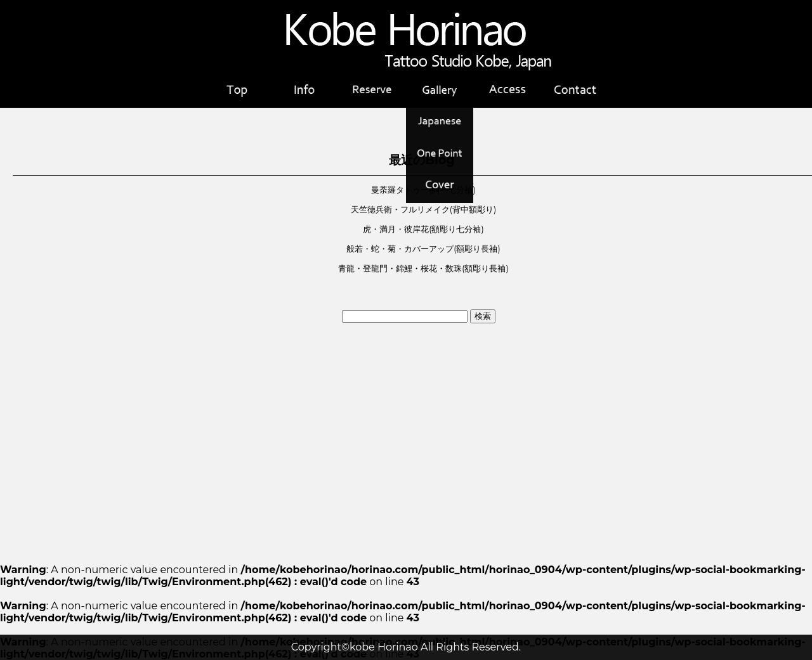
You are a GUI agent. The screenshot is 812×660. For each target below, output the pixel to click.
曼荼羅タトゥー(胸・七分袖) (423, 190)
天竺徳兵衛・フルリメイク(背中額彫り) (423, 210)
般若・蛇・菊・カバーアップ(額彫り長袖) (423, 249)
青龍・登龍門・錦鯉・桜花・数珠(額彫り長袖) (423, 269)
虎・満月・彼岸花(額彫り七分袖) (423, 229)
